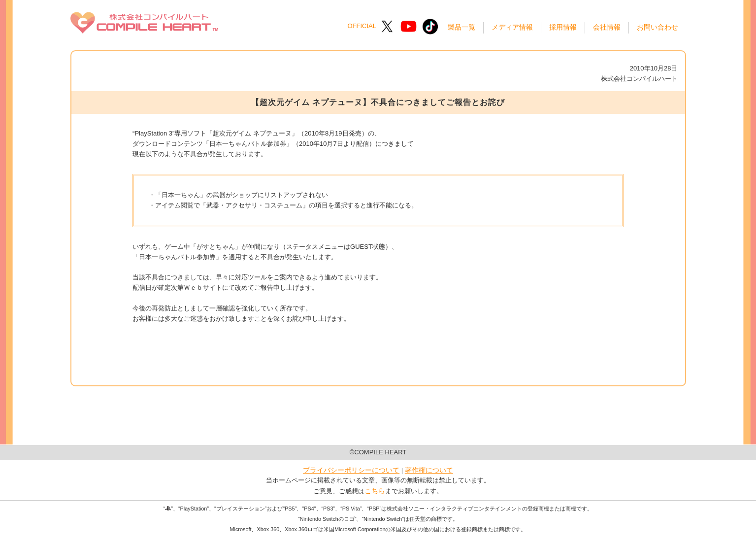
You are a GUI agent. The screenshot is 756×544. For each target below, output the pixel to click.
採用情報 (563, 27)
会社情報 (607, 27)
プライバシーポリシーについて (351, 470)
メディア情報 (512, 27)
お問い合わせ (657, 27)
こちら (375, 491)
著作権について (429, 470)
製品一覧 (461, 27)
